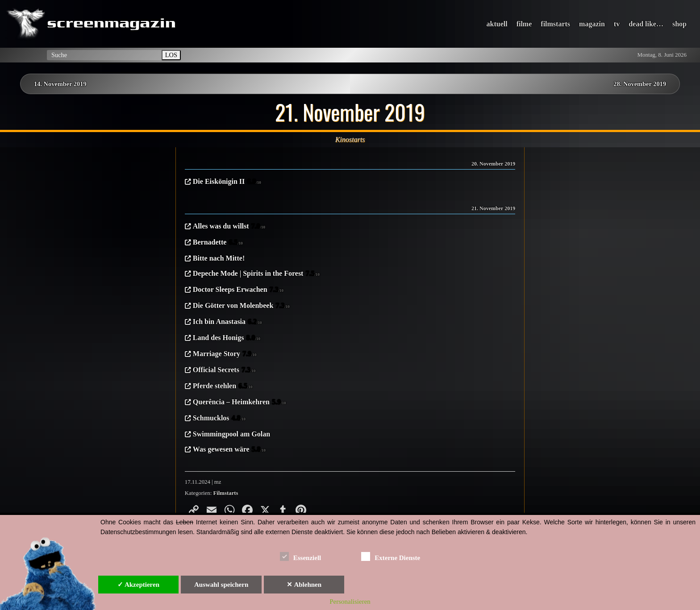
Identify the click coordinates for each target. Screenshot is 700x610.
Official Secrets (224, 370)
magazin (592, 24)
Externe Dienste (391, 556)
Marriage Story (225, 354)
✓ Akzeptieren (138, 585)
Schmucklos (219, 419)
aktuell (497, 24)
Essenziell (301, 556)
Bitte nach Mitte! (219, 258)
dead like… (646, 24)
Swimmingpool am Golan (231, 434)
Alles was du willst (229, 227)
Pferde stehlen (223, 386)
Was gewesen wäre (229, 450)
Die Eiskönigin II (227, 182)
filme (524, 24)
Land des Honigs (227, 338)
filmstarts (555, 24)
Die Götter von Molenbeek (241, 306)
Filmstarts (225, 493)
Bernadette (218, 243)
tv (617, 24)
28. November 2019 (640, 84)
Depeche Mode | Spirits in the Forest (256, 274)
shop (679, 24)
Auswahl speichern (221, 585)
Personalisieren (350, 602)
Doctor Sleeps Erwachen (238, 290)
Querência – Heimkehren (240, 403)
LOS (171, 55)
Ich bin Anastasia (227, 322)
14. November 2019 (60, 84)
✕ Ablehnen (304, 585)
